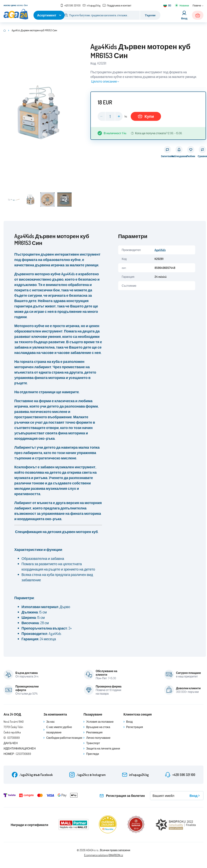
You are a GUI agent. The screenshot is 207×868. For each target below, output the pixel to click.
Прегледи (92, 754)
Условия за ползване (100, 722)
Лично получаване (98, 738)
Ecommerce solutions (96, 855)
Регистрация (135, 727)
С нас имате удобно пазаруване (59, 730)
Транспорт (93, 743)
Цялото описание (104, 81)
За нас (50, 722)
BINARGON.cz (116, 855)
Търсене (150, 15)
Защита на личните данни (103, 748)
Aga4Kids (160, 250)
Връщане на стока (98, 727)
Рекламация (94, 732)
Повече (197, 5)
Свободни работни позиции (64, 738)
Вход (129, 722)
